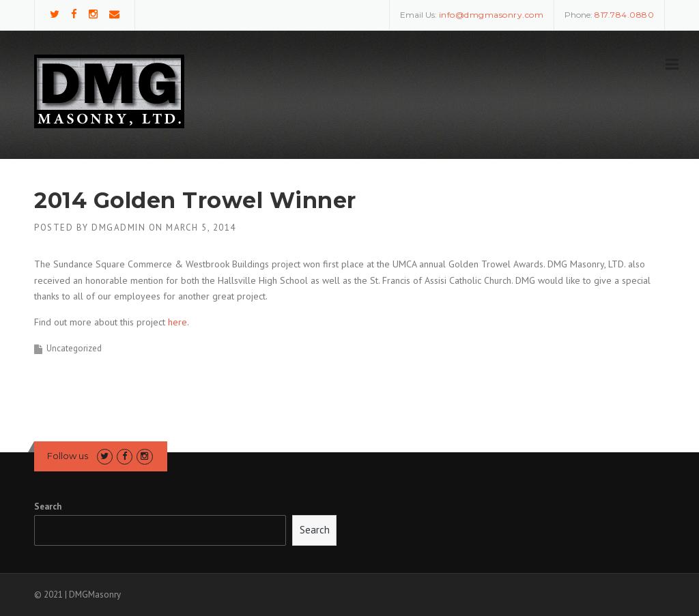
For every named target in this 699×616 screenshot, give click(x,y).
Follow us (68, 456)
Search (48, 507)
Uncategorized (74, 348)
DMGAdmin (118, 228)
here (177, 322)
